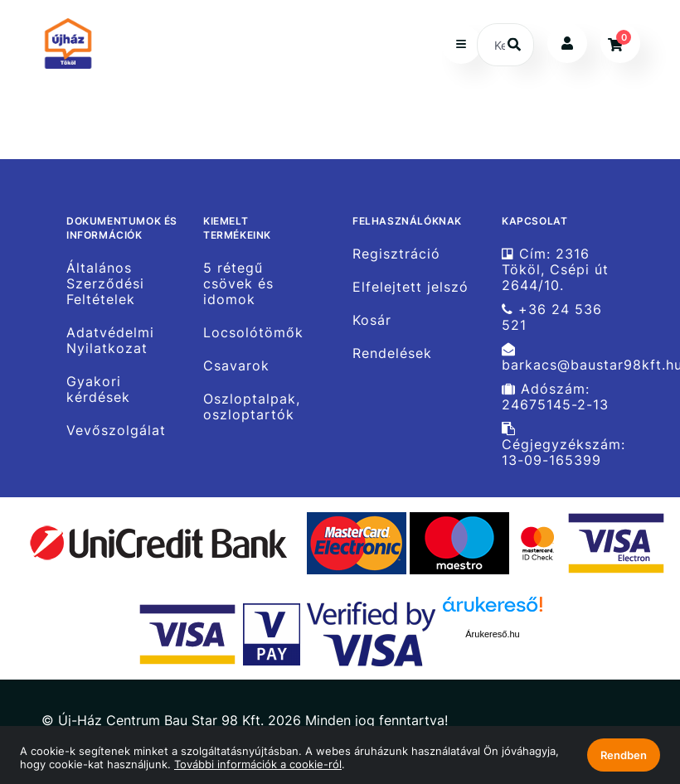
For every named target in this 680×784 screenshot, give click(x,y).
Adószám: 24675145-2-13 (555, 397)
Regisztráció (396, 254)
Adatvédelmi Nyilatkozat (110, 341)
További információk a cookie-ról (258, 764)
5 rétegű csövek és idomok (238, 283)
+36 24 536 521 (552, 317)
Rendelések (392, 353)
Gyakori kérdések (98, 390)
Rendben (624, 755)
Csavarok (236, 366)
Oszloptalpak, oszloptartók (252, 407)
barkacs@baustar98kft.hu (570, 358)
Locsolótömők (253, 333)
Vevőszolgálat (116, 431)
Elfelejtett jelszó (410, 287)
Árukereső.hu (492, 634)
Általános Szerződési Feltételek (105, 283)
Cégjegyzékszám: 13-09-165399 (563, 445)
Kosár (372, 320)
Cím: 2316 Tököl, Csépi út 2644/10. (555, 269)
